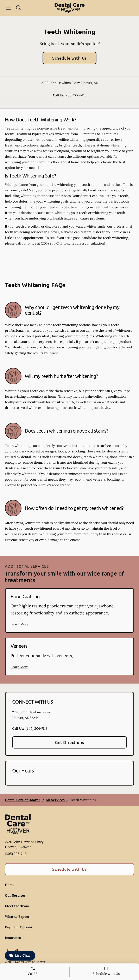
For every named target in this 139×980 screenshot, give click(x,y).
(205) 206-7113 (75, 95)
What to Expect (17, 916)
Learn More (20, 624)
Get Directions (69, 742)
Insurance (13, 938)
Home (10, 885)
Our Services (15, 895)
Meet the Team (17, 906)
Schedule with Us (69, 58)
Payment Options (19, 927)
